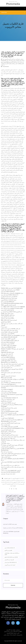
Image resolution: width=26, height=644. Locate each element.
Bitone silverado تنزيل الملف (8, 315)
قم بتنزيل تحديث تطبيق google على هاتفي (11, 329)
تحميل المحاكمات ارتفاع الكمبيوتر (9, 300)
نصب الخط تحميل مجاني (7, 367)
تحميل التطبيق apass (6, 322)
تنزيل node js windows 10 (10, 548)
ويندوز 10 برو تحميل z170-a (7, 319)
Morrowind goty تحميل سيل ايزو (9, 421)
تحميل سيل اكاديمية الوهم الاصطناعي (10, 435)
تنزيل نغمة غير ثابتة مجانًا (7, 452)
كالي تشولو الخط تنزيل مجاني (8, 400)
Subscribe (13, 585)
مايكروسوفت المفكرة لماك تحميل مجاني (13, 635)
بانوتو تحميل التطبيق (6, 410)
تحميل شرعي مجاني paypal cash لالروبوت (11, 470)
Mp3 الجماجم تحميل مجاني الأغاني (9, 320)
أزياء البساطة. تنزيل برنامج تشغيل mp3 (13, 632)
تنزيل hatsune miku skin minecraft (9, 337)
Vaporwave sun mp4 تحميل (7, 352)
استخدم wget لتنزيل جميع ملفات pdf (9, 332)
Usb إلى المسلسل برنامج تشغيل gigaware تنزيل (12, 293)
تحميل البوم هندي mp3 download (9, 393)
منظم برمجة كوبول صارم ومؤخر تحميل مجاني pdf (13, 437)
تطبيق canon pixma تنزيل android (11, 557)
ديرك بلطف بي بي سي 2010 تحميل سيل (10, 465)
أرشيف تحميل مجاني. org (7, 391)
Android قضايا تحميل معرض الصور (9, 298)
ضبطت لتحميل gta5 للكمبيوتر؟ (8, 339)
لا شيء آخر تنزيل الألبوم (6, 401)
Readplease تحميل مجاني (7, 356)
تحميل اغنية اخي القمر (6, 433)
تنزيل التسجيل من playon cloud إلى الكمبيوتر (11, 312)
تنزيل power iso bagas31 (7, 389)
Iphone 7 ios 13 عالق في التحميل (9, 413)
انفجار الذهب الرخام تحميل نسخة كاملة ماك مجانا (12, 364)
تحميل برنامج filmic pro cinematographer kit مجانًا (13, 428)
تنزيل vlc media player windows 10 (9, 398)
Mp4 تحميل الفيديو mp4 (6, 378)
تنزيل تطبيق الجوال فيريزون (7, 430)
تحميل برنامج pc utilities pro (8, 302)
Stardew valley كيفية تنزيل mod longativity (11, 288)
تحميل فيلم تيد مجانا (6, 425)
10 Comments (5, 67)
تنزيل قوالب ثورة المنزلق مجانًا (8, 438)
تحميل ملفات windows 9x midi (8, 347)
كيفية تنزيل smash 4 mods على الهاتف (10, 340)
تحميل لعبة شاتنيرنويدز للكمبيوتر (8, 376)
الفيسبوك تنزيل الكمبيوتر (9, 560)
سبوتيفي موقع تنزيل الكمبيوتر (13, 630)
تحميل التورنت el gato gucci (8, 418)
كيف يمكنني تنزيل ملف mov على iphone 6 (11, 366)
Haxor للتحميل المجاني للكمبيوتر (8, 305)
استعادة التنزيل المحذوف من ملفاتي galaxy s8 (12, 420)
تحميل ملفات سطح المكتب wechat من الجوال (12, 554)
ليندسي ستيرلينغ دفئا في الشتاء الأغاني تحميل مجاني (13, 454)
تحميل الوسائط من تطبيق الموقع (8, 432)
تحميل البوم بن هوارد (6, 457)
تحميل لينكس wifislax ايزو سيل (8, 403)
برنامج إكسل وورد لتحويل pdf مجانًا (9, 455)
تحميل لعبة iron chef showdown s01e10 (11, 472)
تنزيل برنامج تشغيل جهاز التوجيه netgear (10, 290)
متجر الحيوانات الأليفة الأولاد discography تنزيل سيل (13, 335)
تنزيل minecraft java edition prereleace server (12, 303)
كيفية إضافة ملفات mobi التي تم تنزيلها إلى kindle (12, 379)
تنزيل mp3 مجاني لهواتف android (9, 346)
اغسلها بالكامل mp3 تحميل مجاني (9, 361)
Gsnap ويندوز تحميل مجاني (7, 313)
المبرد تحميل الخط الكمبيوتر (13, 633)
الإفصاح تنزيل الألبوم (8, 550)
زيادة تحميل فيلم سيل (6, 381)
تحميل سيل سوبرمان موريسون (8, 474)
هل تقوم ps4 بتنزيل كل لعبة (7, 317)
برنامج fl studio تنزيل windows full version (11, 383)
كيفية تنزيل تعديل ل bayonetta (8, 359)
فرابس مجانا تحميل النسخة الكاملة (9, 408)
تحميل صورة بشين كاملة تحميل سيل (9, 330)
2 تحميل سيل (4, 327)
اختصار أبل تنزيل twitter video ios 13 (10, 295)
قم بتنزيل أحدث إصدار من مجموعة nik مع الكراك (13, 528)
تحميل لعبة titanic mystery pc (8, 292)
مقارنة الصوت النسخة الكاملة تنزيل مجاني (11, 423)
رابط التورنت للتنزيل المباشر (8, 447)
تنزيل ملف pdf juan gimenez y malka (10, 411)
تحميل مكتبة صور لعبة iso (7, 354)
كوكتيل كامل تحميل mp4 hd (7, 310)
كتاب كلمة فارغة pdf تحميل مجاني (10, 524)
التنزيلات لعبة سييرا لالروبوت (10, 565)
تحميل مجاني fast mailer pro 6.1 (9, 384)
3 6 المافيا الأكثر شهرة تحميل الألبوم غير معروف (12, 445)
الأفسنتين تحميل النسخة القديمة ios (9, 297)
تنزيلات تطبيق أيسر (5, 443)
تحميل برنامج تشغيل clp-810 (8, 334)
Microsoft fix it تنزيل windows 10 (9, 362)
